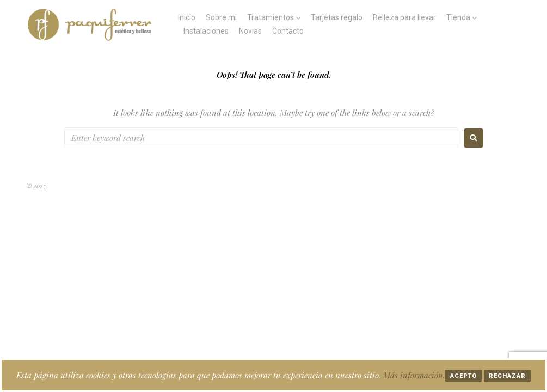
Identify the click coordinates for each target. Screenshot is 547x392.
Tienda (458, 17)
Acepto (463, 376)
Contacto (288, 31)
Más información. (414, 375)
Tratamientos (271, 17)
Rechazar (507, 376)
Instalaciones (206, 31)
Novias (250, 31)
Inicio (187, 17)
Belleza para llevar (404, 17)
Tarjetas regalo (337, 17)
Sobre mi (221, 17)
